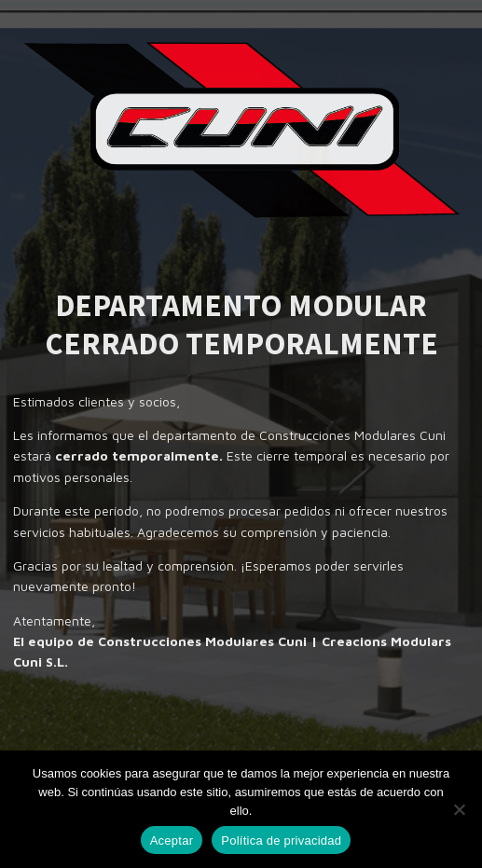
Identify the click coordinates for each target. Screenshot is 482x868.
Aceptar (172, 840)
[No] (459, 809)
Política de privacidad (281, 840)
